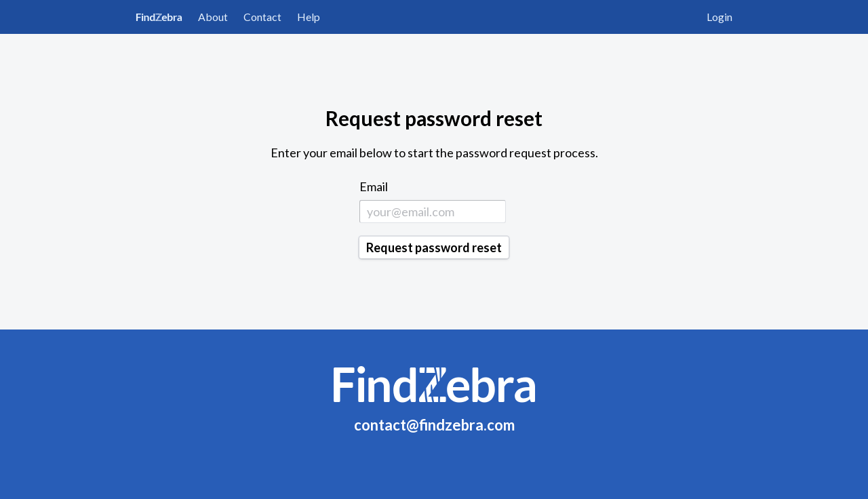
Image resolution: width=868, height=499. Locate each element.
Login (719, 17)
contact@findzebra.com (434, 425)
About (213, 17)
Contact (262, 17)
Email (374, 186)
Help (309, 17)
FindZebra (159, 17)
